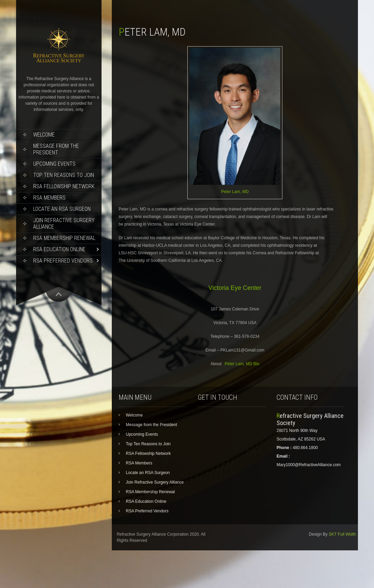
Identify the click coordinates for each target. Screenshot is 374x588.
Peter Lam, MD (235, 192)
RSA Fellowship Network (64, 186)
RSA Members (49, 198)
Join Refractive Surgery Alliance (64, 223)
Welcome (44, 135)
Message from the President (56, 149)
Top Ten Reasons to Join (64, 175)
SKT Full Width (343, 534)
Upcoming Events (54, 164)
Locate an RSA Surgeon (62, 209)
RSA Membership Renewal (64, 238)
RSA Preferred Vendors (63, 261)
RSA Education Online (59, 249)
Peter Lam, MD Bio (242, 364)
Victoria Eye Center (235, 288)
